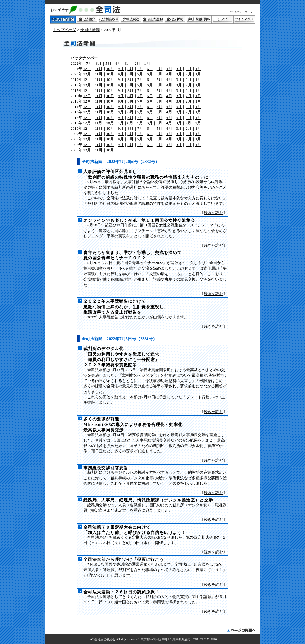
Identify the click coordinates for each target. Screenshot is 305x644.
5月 (108, 63)
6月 (99, 63)
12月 (87, 69)
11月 (99, 69)
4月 (118, 63)
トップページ (65, 30)
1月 (147, 63)
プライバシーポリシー (242, 12)
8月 (130, 69)
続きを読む (213, 213)
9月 (121, 69)
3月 (128, 63)
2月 (138, 63)
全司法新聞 (90, 30)
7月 (140, 69)
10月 (110, 69)
